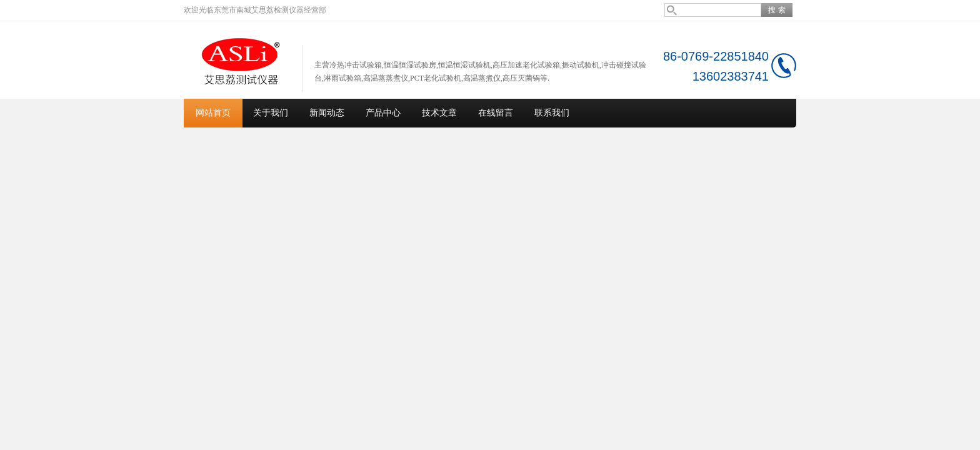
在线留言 (496, 113)
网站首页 (213, 113)
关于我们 (271, 113)
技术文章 (439, 113)
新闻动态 (327, 113)
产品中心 (383, 113)
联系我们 (552, 113)
